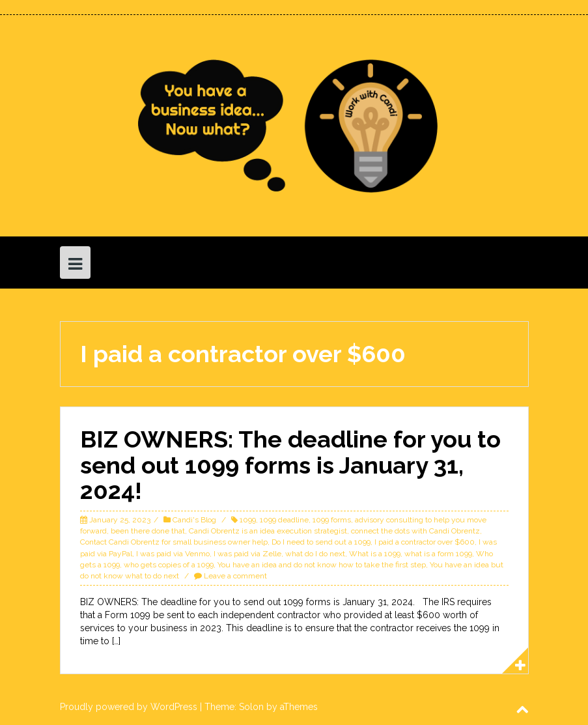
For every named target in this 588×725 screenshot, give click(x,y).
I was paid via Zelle (247, 554)
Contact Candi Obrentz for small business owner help (174, 542)
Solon (251, 707)
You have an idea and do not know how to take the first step (322, 565)
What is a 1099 (375, 554)
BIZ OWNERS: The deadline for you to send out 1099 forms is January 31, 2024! (290, 465)
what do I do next (315, 554)
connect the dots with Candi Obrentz (415, 531)
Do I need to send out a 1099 (321, 542)
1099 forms (332, 520)
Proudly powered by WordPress (129, 707)
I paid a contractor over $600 (425, 542)
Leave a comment (235, 576)
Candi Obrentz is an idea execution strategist (268, 531)
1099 (248, 520)
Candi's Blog (194, 520)
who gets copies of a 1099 (169, 565)
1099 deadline (284, 520)
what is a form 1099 (438, 554)
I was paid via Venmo (173, 554)
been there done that (148, 531)
